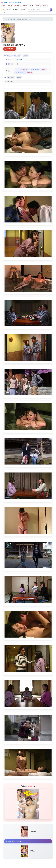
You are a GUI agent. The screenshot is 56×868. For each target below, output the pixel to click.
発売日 (16, 10)
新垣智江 (9, 55)
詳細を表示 (10, 82)
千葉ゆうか (25, 55)
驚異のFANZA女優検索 (12, 2)
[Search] (38, 10)
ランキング (6, 10)
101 (25, 6)
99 (10, 6)
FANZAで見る (10, 49)
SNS (23, 10)
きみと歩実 (12, 19)
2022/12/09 (18, 59)
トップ (6, 19)
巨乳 (44, 6)
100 (38, 6)
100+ (17, 6)
